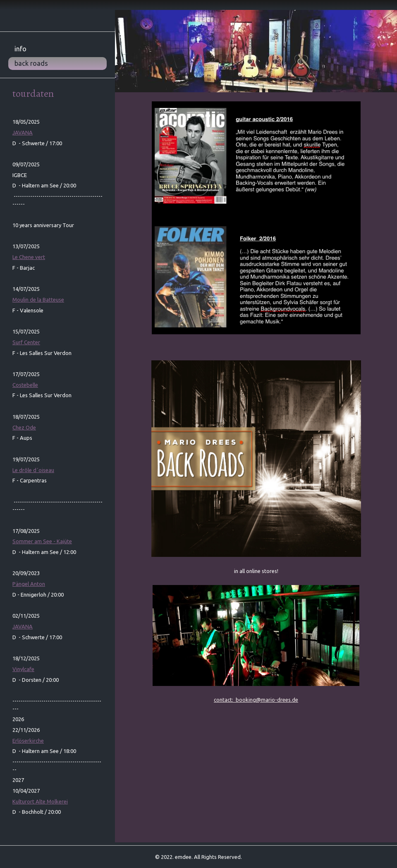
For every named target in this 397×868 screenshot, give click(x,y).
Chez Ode (24, 427)
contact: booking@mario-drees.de (256, 700)
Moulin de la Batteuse (38, 300)
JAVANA (23, 132)
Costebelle (25, 385)
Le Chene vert (29, 257)
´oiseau (33, 470)
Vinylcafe (23, 669)
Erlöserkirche (28, 741)
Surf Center (26, 342)
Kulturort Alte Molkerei (40, 801)
